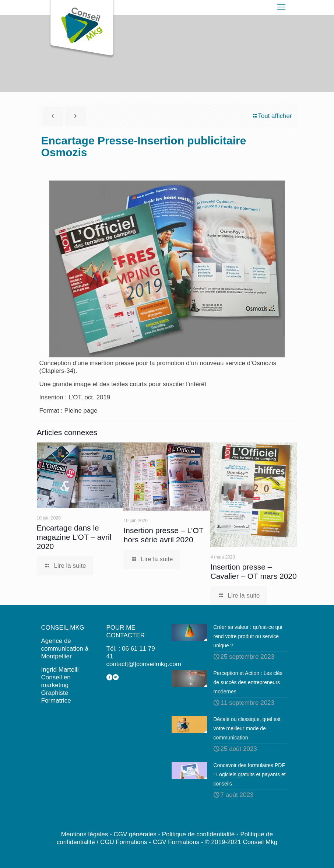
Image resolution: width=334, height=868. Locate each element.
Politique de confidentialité (198, 834)
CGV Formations (176, 842)
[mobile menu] (281, 7)
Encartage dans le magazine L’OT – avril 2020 (74, 537)
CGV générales (135, 834)
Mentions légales (85, 834)
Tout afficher (272, 116)
